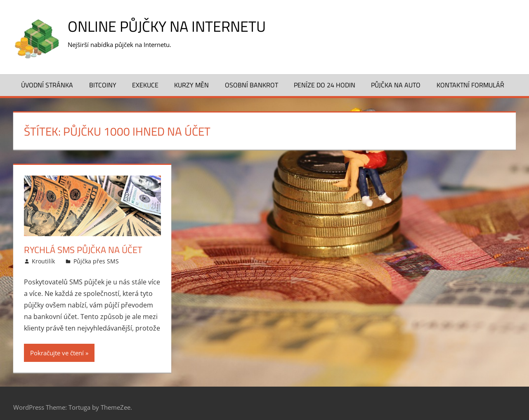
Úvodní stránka (47, 85)
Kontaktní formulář (470, 85)
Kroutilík (43, 261)
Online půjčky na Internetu (167, 26)
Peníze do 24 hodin (325, 85)
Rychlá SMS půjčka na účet (83, 250)
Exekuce (145, 85)
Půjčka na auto (396, 85)
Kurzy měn (191, 85)
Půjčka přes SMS (96, 261)
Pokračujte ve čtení (57, 353)
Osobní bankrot (252, 85)
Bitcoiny (103, 85)
